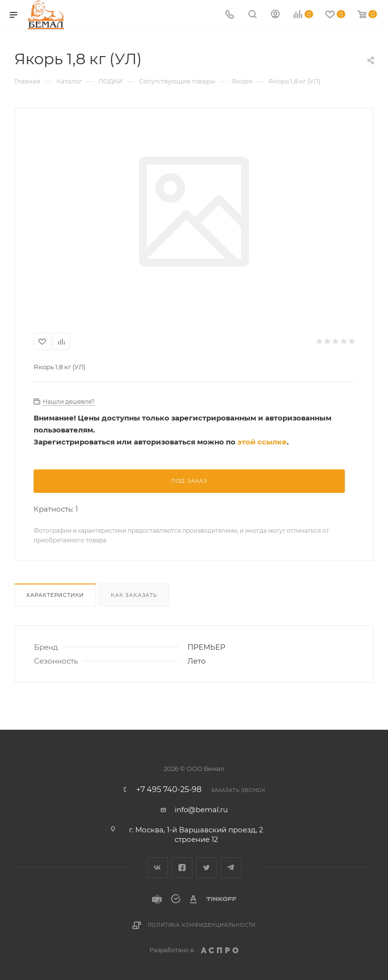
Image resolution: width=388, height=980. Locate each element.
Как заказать (134, 595)
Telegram (231, 868)
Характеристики (55, 595)
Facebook (182, 868)
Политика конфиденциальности (202, 925)
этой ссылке (262, 442)
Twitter (206, 868)
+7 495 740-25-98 (169, 790)
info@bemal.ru (201, 810)
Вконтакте (158, 868)
